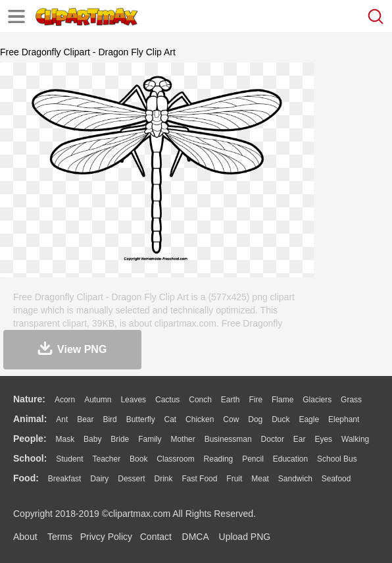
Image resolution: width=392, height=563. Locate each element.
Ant (62, 419)
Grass (351, 400)
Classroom (175, 459)
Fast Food (199, 479)
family (150, 439)
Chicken (200, 419)
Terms (60, 537)
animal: (30, 419)
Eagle (309, 419)
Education (290, 459)
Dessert (131, 479)
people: (30, 439)
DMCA (195, 537)
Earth (231, 400)
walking (355, 439)
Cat (171, 419)
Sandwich (295, 479)
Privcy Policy (106, 537)
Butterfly (141, 419)
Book (138, 459)
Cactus (167, 400)
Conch (200, 400)
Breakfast (65, 479)
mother (183, 439)
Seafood (336, 479)
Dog (255, 419)
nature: (29, 399)
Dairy (99, 479)
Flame (282, 400)
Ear (300, 439)
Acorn (65, 400)
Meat (260, 479)
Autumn (98, 400)
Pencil (253, 459)
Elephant (344, 419)
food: (26, 478)
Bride (120, 439)
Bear (85, 419)
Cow (231, 419)
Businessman (228, 439)
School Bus (337, 459)
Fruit (234, 479)
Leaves (133, 400)
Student (69, 459)
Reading (219, 459)
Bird (110, 419)
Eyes (323, 439)
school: (30, 458)
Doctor (273, 439)
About (25, 537)
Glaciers (317, 400)
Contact (156, 537)
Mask (65, 439)
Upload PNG (245, 537)
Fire (256, 400)
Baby (92, 439)
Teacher (107, 459)
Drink (164, 479)
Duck (281, 419)
